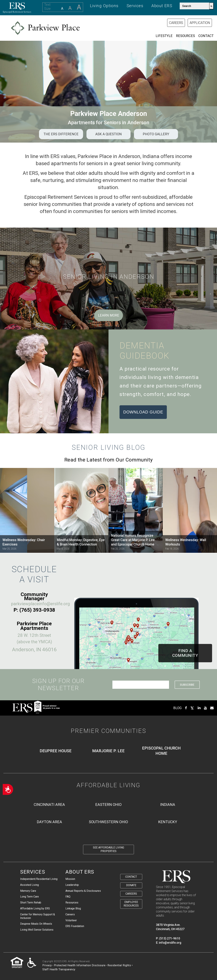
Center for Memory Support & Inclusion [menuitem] (38, 916)
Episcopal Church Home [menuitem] (161, 751)
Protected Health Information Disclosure (80, 965)
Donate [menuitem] (131, 885)
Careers (176, 23)
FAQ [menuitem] (68, 897)
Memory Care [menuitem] (28, 891)
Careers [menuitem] (70, 914)
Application (200, 23)
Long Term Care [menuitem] (29, 897)
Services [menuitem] (135, 6)
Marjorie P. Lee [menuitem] (108, 751)
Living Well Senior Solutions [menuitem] (37, 930)
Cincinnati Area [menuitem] (49, 805)
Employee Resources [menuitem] (131, 904)
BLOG (177, 708)
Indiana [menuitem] (168, 805)
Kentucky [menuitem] (168, 822)
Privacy (47, 965)
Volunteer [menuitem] (71, 920)
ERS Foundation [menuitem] (75, 926)
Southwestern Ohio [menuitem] (108, 822)
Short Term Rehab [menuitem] (31, 903)
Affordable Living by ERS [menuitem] (35, 908)
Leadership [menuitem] (72, 885)
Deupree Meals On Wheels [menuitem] (36, 924)
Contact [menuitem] (206, 36)
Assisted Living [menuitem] (29, 885)
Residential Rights (119, 965)
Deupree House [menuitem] (56, 751)
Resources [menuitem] (185, 36)
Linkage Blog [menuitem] (73, 908)
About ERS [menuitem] (162, 6)
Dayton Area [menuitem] (49, 822)
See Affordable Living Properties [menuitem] (108, 849)
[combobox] (194, 6)
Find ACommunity (185, 653)
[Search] (211, 6)
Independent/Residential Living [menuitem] (39, 879)
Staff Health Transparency (59, 969)
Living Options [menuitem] (104, 6)
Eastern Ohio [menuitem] (108, 805)
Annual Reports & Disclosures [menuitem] (83, 891)
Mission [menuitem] (70, 879)
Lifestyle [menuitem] (164, 36)
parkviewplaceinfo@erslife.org (40, 604)
